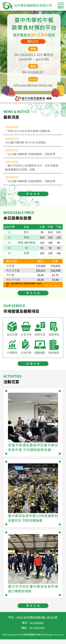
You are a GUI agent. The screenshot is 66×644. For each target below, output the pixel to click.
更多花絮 (34, 610)
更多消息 (34, 196)
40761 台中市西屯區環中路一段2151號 (37, 622)
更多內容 (34, 296)
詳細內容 (34, 367)
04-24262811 (37, 627)
